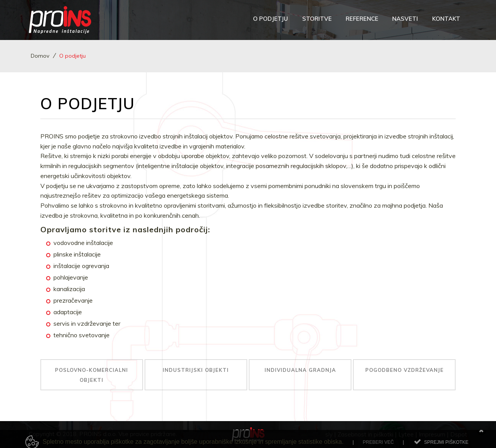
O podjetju (270, 19)
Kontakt (446, 19)
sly (329, 434)
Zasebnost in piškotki (365, 434)
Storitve (317, 19)
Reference (362, 19)
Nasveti (405, 19)
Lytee (406, 434)
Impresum (432, 434)
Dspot (459, 434)
